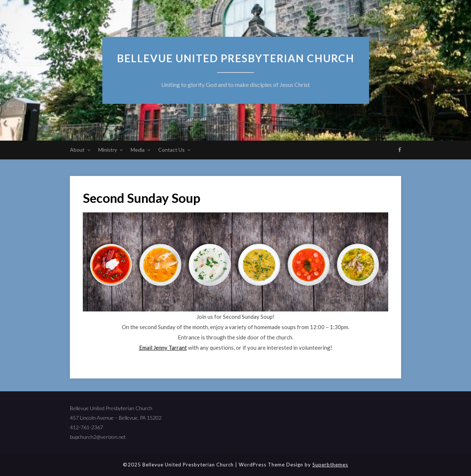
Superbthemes (330, 465)
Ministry (108, 150)
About (77, 150)
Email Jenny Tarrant (163, 348)
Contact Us (171, 150)
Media (138, 150)
